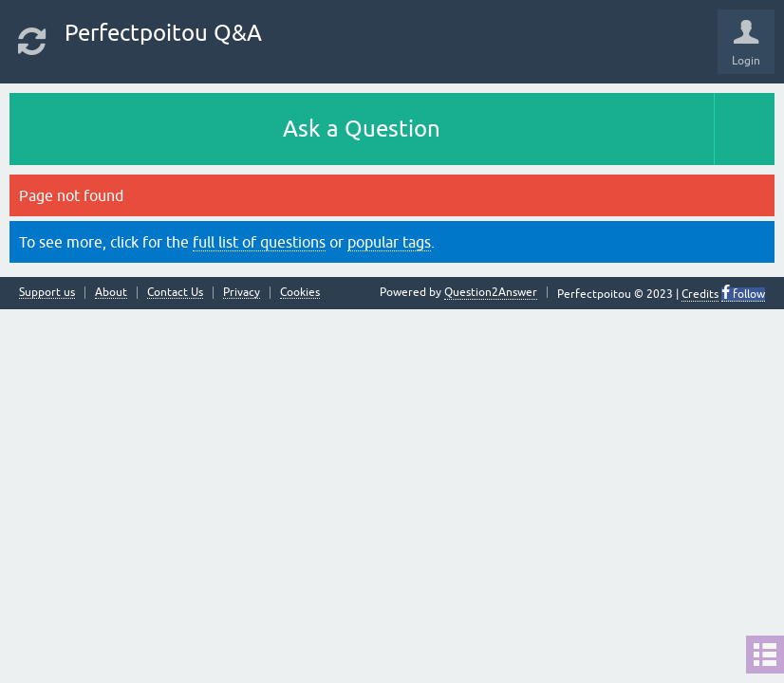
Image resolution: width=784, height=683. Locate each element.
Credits (700, 294)
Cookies (300, 293)
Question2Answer (491, 292)
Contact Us (175, 293)
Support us (47, 293)
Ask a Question (362, 129)
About (111, 293)
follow (747, 294)
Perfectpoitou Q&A (163, 33)
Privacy (242, 293)
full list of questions (259, 242)
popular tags (389, 242)
